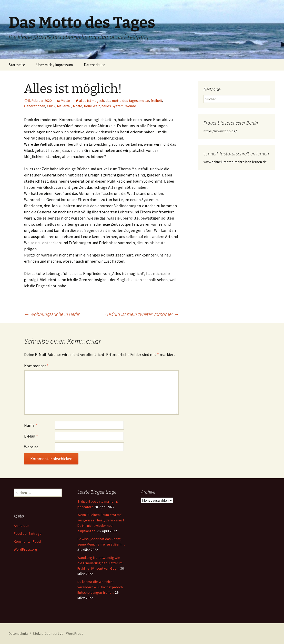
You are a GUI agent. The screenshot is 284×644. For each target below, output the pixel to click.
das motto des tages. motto (127, 101)
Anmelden (22, 526)
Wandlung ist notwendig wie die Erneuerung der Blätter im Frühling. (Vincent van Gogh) (100, 563)
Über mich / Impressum (54, 65)
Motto (65, 101)
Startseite (17, 65)
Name (31, 425)
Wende (131, 106)
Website (31, 447)
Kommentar (36, 366)
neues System (113, 106)
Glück (51, 106)
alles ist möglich (92, 101)
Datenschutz (94, 65)
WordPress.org (26, 549)
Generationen (35, 106)
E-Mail (31, 436)
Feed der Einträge (28, 533)
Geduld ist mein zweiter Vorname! (142, 314)
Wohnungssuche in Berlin (52, 314)
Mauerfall (64, 106)
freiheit (156, 101)
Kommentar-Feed (27, 541)
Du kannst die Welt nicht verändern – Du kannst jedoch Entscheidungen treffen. (100, 587)
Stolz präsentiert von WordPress (58, 633)
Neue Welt (92, 106)
